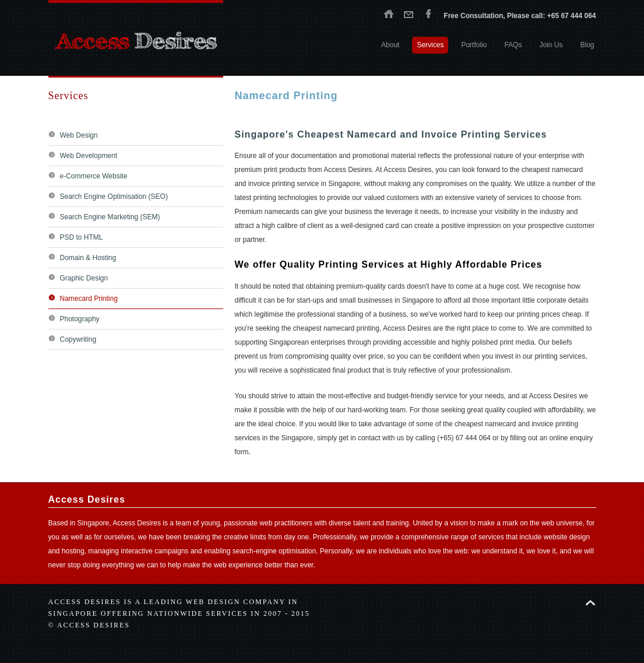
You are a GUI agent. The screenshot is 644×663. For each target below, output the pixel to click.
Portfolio (474, 45)
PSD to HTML (82, 237)
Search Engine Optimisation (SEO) (114, 197)
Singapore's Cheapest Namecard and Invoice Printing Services (391, 134)
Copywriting (78, 339)
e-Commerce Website (94, 176)
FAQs (513, 45)
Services (430, 45)
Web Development (89, 156)
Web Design (79, 135)
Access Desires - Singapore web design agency (136, 41)
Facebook (428, 13)
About (390, 45)
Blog (587, 45)
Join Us (551, 45)
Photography (80, 319)
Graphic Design (84, 278)
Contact (409, 13)
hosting (73, 551)
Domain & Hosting (88, 258)
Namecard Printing (89, 299)
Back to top (590, 603)
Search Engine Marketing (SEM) (110, 217)
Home (389, 13)
